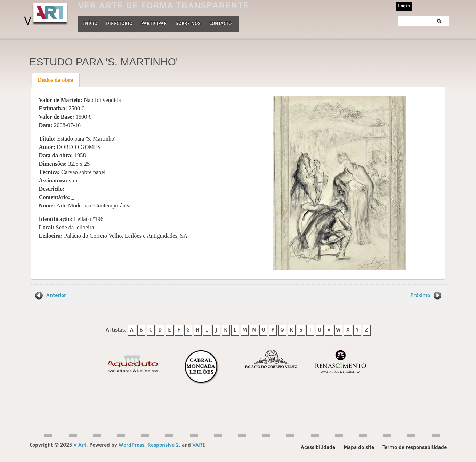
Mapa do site (359, 448)
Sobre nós (188, 23)
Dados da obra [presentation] (56, 80)
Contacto (220, 24)
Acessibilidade (318, 448)
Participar (154, 24)
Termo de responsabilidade (415, 448)
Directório (119, 23)
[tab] (56, 80)
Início (90, 24)
